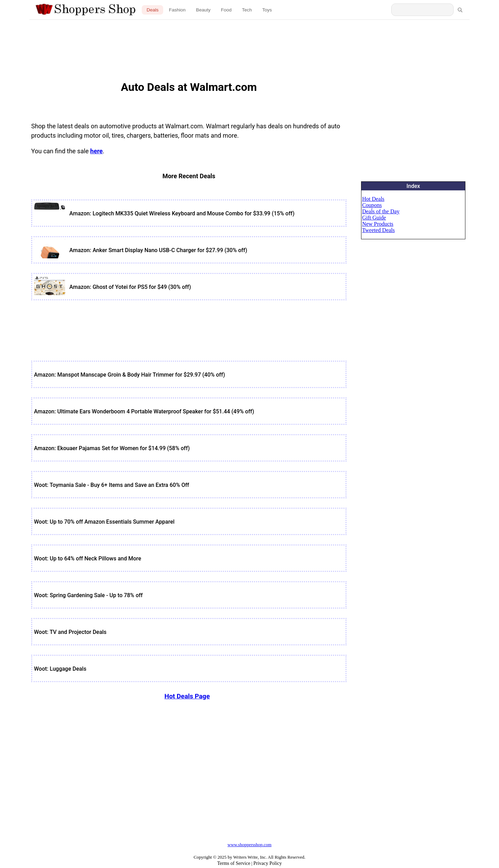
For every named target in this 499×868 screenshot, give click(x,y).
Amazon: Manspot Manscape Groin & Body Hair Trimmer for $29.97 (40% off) (129, 375)
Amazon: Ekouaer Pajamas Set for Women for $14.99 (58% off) (112, 448)
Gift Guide (374, 218)
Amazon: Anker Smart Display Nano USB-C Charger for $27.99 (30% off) (158, 250)
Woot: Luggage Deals (60, 669)
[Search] (460, 10)
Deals (153, 10)
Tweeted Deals (378, 230)
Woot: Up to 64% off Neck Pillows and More (87, 558)
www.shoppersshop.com (250, 845)
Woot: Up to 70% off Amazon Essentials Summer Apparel (104, 522)
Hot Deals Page (187, 696)
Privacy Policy (268, 863)
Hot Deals (373, 199)
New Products (378, 224)
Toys (267, 10)
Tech (247, 10)
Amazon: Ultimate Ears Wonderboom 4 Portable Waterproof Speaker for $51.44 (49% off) (144, 411)
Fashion (177, 10)
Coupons (372, 205)
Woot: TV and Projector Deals (70, 632)
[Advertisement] (250, 45)
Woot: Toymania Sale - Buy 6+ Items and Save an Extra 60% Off (112, 485)
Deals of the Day (381, 211)
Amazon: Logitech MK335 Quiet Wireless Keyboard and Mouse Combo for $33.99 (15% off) (182, 213)
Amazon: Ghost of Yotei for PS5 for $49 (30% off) (130, 287)
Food (226, 10)
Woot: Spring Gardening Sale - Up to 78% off (88, 595)
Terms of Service (234, 863)
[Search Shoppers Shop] (422, 10)
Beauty (203, 10)
